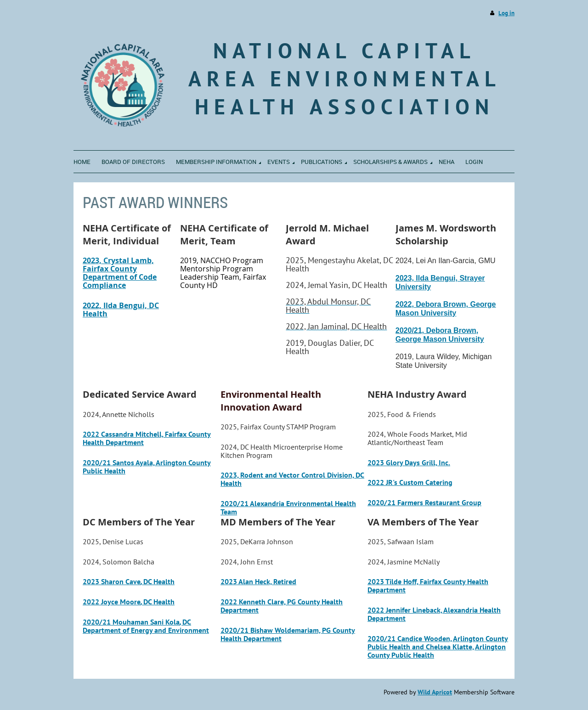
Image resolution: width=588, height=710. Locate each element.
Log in (506, 13)
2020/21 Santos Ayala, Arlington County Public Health (147, 467)
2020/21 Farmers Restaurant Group (424, 502)
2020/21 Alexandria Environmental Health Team (288, 507)
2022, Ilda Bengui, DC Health (121, 310)
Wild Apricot (435, 692)
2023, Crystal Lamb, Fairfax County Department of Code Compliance (120, 273)
